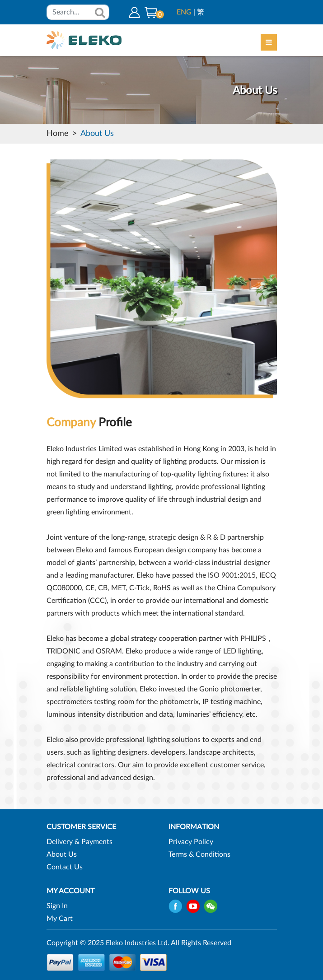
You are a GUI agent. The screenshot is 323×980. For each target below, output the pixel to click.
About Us (97, 134)
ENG (184, 12)
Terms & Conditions (199, 854)
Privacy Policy (191, 842)
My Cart (60, 919)
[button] (151, 12)
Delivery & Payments (80, 842)
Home (58, 134)
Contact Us (65, 867)
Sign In (57, 906)
